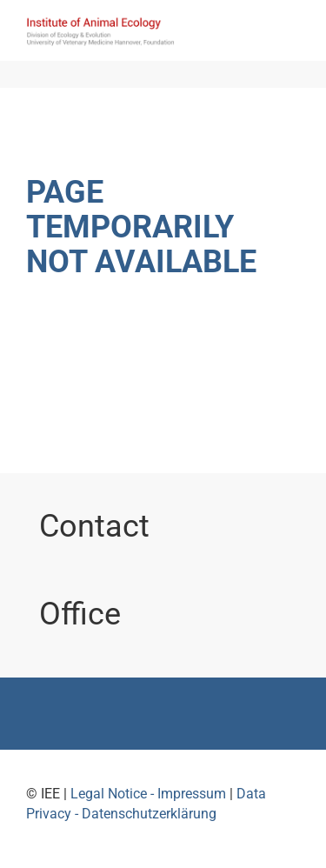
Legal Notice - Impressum (148, 794)
